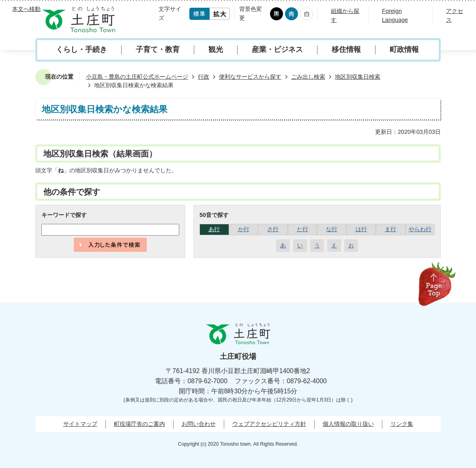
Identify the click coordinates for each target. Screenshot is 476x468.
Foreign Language (395, 15)
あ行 (214, 229)
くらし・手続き (81, 49)
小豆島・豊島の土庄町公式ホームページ (137, 77)
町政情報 (404, 49)
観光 (216, 49)
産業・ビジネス (277, 49)
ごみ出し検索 (308, 77)
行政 (204, 77)
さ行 (273, 229)
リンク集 (402, 424)
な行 (332, 229)
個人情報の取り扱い (348, 424)
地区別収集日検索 (358, 77)
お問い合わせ (199, 424)
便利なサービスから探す (250, 77)
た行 (302, 229)
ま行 (390, 229)
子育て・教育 (158, 49)
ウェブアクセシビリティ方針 (269, 424)
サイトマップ (80, 424)
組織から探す (345, 15)
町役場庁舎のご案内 (139, 424)
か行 (244, 229)
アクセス (455, 15)
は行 (361, 229)
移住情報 (346, 49)
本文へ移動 (26, 9)
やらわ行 (420, 229)
